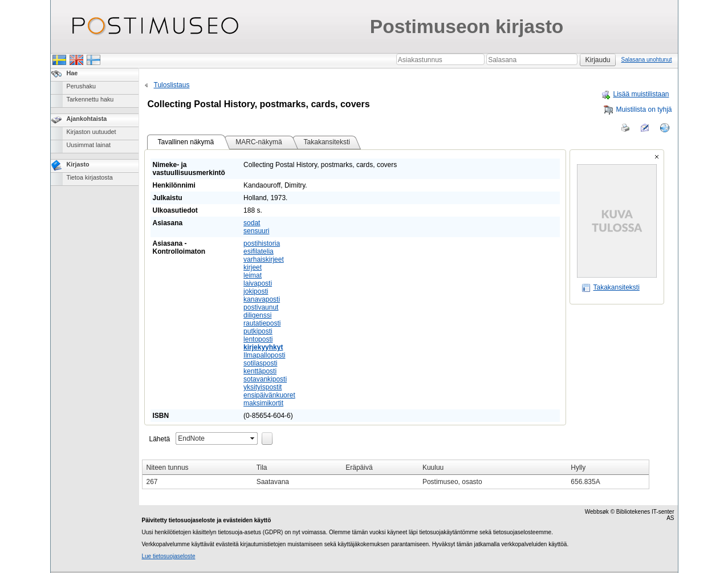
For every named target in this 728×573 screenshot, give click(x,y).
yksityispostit (263, 387)
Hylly (578, 468)
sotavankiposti (265, 379)
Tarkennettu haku (90, 99)
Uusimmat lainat (89, 145)
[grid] (396, 474)
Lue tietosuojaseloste (169, 556)
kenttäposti (260, 371)
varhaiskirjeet (264, 259)
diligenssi (257, 315)
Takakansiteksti (611, 287)
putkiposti (258, 331)
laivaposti (258, 283)
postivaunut (261, 307)
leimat (253, 275)
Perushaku (82, 86)
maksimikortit (263, 403)
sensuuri (256, 231)
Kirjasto (78, 164)
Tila (262, 468)
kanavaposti (262, 299)
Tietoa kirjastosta (90, 177)
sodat (252, 223)
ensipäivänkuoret (269, 395)
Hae (72, 73)
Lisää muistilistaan (635, 94)
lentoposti (258, 339)
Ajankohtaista (87, 119)
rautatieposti (262, 323)
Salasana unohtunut (647, 60)
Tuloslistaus (166, 85)
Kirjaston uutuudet (91, 132)
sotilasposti (260, 363)
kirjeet (253, 267)
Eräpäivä (359, 468)
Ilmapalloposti (264, 355)
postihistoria (262, 243)
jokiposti (256, 291)
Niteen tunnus (168, 468)
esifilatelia (259, 251)
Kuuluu (433, 468)
